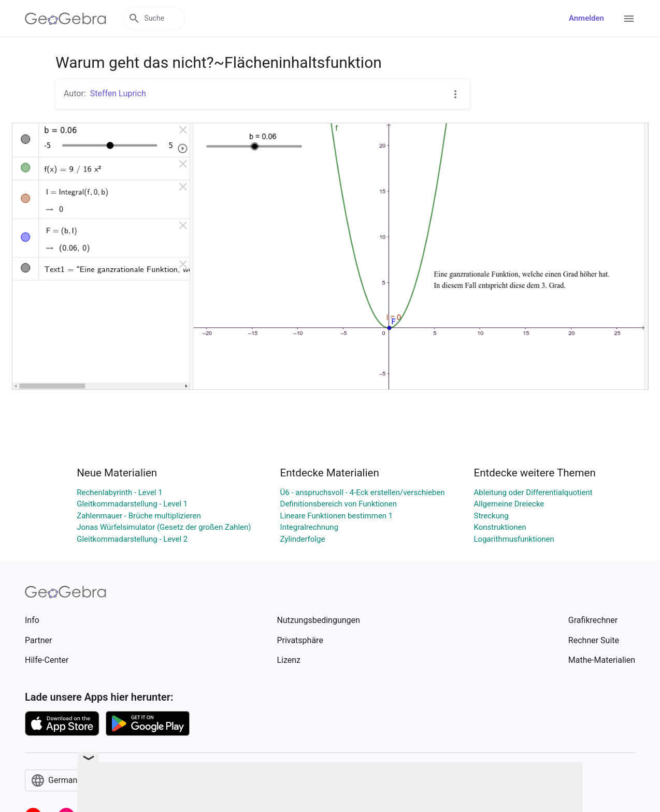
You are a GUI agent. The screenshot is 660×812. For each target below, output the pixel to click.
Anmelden (586, 18)
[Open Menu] (629, 19)
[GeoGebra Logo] (66, 19)
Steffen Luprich (118, 93)
